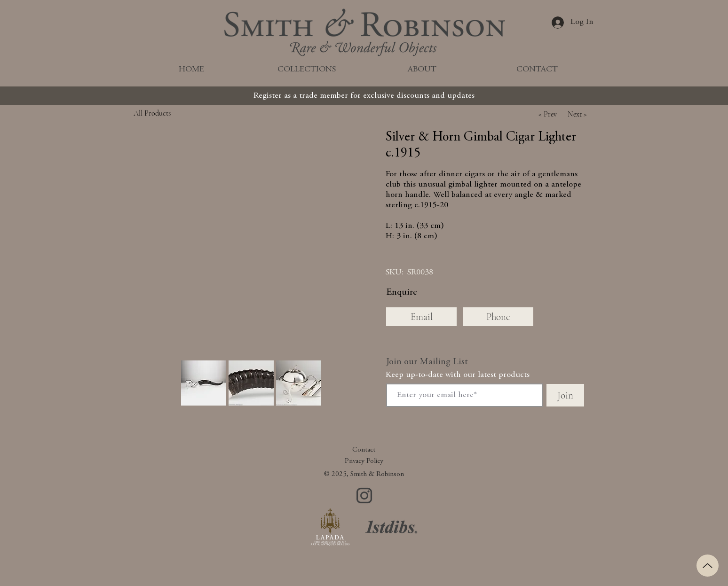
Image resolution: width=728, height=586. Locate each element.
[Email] (421, 317)
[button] (547, 114)
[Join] (565, 395)
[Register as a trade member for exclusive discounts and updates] (364, 96)
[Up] (708, 566)
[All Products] (174, 113)
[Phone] (498, 317)
